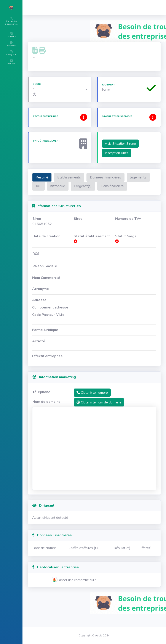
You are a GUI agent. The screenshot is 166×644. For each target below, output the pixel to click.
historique (109, 186)
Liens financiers (73, 195)
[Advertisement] (107, 462)
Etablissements (95, 177)
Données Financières (131, 177)
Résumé (68, 177)
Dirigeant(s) (134, 186)
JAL (90, 186)
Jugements (70, 186)
